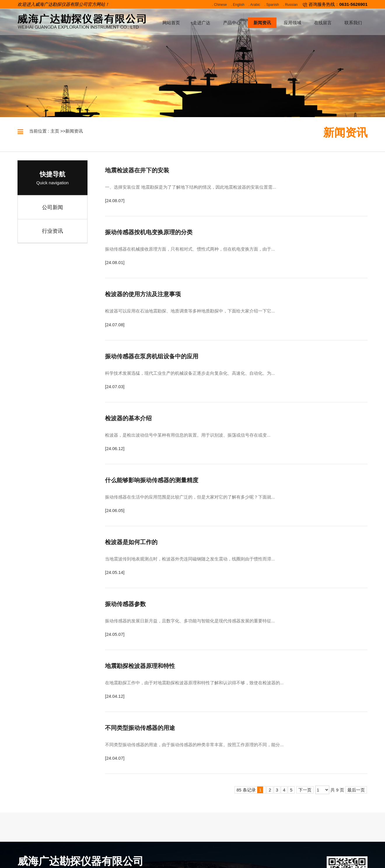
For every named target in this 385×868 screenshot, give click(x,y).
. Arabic (254, 5)
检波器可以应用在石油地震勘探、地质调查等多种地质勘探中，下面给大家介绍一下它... (190, 311)
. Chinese (219, 5)
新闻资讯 (74, 131)
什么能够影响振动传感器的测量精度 (152, 480)
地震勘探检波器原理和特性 (140, 666)
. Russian (290, 5)
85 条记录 (250, 790)
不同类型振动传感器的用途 (140, 728)
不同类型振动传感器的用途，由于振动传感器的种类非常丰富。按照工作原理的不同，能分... (194, 745)
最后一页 (356, 790)
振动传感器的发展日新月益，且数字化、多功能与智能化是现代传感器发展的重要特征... (190, 621)
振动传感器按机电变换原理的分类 (149, 232)
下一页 (305, 790)
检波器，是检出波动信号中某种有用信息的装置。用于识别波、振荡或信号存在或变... (188, 435)
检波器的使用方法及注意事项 (143, 294)
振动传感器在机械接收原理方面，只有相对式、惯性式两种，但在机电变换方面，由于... (190, 249)
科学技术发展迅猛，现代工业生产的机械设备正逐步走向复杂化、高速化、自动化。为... (190, 373)
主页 (55, 131)
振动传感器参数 (125, 604)
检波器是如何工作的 (131, 542)
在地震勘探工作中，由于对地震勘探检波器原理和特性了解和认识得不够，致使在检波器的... (194, 683)
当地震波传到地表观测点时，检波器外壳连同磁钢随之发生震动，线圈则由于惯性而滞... (190, 559)
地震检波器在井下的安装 (137, 170)
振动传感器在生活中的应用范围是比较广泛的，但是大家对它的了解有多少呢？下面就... (190, 497)
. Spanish (272, 5)
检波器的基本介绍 (128, 418)
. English (238, 5)
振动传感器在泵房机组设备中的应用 (152, 356)
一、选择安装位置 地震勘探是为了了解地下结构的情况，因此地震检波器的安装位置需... (191, 187)
